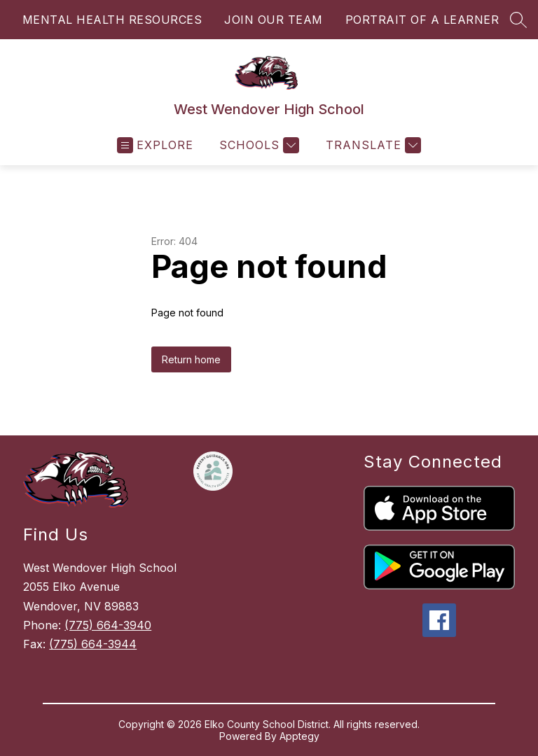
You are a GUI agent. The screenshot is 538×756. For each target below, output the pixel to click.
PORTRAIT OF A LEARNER (422, 20)
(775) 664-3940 (108, 625)
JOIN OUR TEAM (274, 20)
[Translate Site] (372, 145)
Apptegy (299, 736)
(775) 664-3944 (93, 644)
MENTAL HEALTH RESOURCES (112, 20)
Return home (191, 359)
